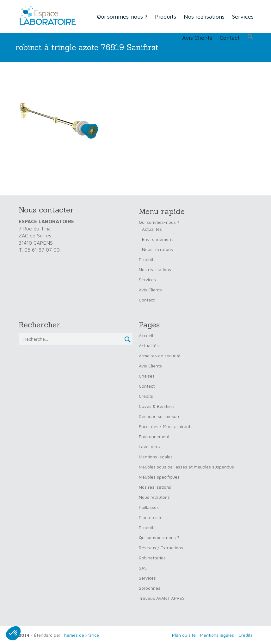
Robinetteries (152, 558)
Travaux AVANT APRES (162, 598)
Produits (166, 17)
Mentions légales (156, 457)
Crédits (146, 396)
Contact (230, 38)
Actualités (152, 229)
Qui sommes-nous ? (122, 17)
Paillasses (149, 507)
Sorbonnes (150, 588)
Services (243, 17)
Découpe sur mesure (160, 416)
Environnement (157, 239)
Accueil (146, 335)
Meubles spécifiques (159, 477)
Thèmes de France (80, 635)
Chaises (147, 376)
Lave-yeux (150, 447)
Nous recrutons (157, 249)
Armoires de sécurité (160, 356)
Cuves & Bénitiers (157, 406)
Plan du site (151, 517)
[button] (250, 37)
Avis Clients (197, 38)
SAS (143, 568)
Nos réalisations (204, 17)
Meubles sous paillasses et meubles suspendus (186, 467)
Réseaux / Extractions (161, 548)
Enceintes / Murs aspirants (166, 426)
